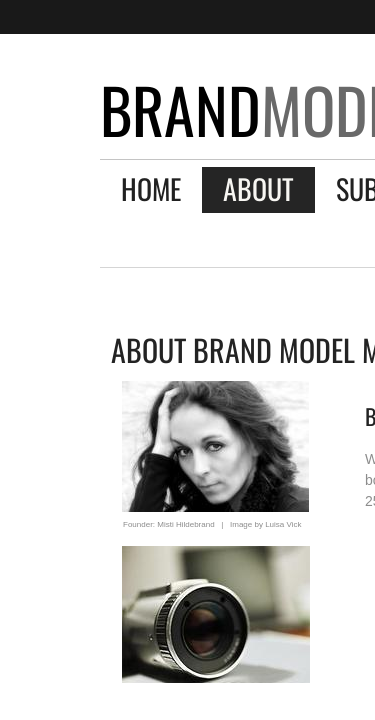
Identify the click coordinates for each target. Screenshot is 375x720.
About (258, 188)
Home (151, 188)
